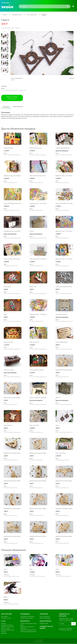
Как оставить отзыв (6, 618)
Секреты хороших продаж (27, 618)
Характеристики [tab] (20, 107)
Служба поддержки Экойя (8, 630)
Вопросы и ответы (6, 628)
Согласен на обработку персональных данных (66, 629)
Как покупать (4, 617)
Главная (5, 15)
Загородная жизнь (17, 15)
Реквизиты (4, 633)
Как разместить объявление (27, 617)
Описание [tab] (7, 107)
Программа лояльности (7, 625)
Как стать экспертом (45, 617)
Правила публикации (45, 618)
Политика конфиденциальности (28, 632)
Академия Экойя (44, 624)
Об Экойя (3, 624)
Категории (5, 3)
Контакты (3, 632)
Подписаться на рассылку (8, 627)
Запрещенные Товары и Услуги (28, 630)
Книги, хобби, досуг (32, 15)
